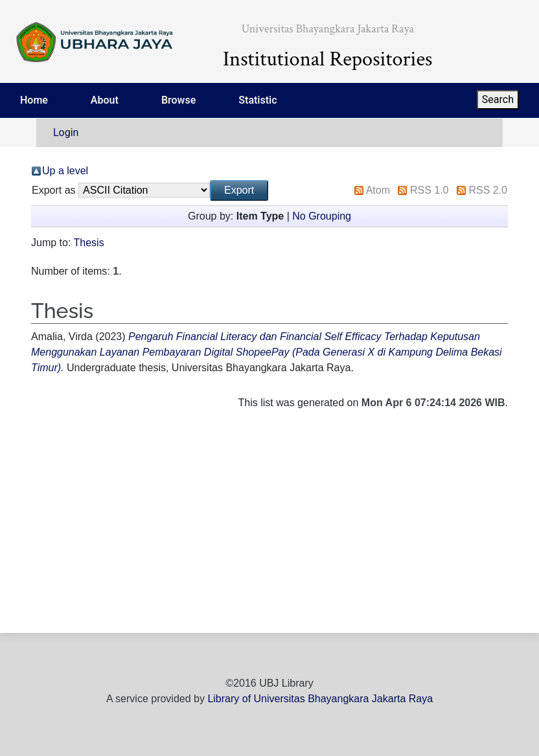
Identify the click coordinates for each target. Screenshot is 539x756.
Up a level (65, 171)
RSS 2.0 (488, 190)
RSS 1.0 (430, 190)
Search (498, 99)
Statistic (258, 100)
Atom (378, 190)
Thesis (89, 243)
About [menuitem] (105, 100)
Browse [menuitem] (178, 100)
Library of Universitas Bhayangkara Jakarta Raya (320, 699)
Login (66, 132)
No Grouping (322, 216)
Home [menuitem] (34, 100)
